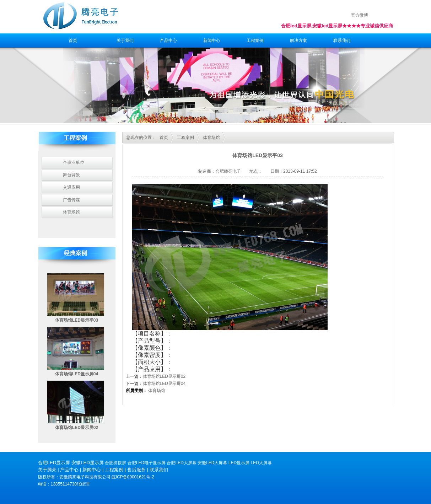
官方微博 (360, 15)
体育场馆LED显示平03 (77, 320)
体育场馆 (71, 212)
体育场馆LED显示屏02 (77, 428)
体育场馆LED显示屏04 (77, 374)
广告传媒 (71, 200)
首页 (73, 41)
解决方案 (298, 41)
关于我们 (125, 41)
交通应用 (71, 187)
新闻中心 (212, 41)
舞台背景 (71, 175)
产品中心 (168, 41)
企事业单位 (74, 162)
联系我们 (342, 41)
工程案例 (255, 41)
